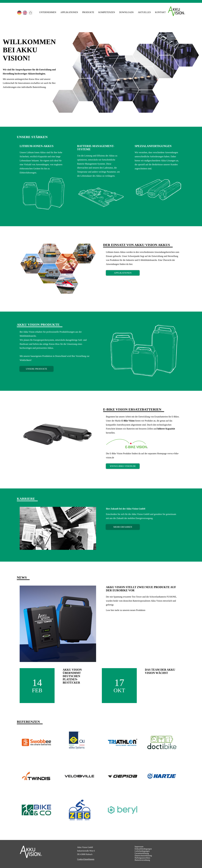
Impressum (139, 847)
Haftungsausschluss (142, 858)
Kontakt (160, 12)
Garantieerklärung (142, 853)
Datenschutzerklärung (143, 856)
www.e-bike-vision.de (123, 466)
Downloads (126, 12)
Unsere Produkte (36, 369)
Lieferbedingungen (142, 851)
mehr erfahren (123, 527)
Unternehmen (48, 12)
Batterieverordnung (142, 860)
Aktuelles (144, 12)
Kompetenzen (107, 12)
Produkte (88, 12)
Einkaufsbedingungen (143, 849)
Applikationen (69, 12)
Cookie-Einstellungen (86, 859)
